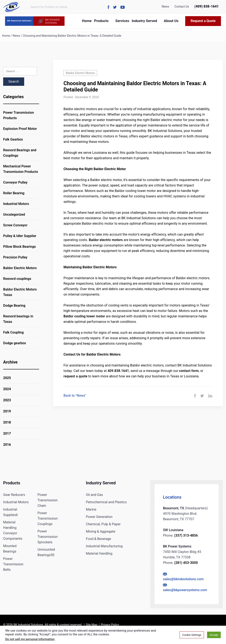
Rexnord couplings (17, 279)
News (165, 7)
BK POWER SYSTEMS (48, 21)
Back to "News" (75, 396)
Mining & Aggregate (101, 531)
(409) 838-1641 (207, 6)
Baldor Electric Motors (20, 268)
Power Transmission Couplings (48, 518)
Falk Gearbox (13, 139)
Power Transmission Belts (13, 564)
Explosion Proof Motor (20, 129)
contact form (189, 371)
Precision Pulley (15, 257)
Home (87, 21)
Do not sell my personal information (30, 639)
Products (101, 21)
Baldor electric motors (106, 240)
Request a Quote (203, 21)
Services (122, 21)
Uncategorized (14, 214)
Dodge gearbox (15, 343)
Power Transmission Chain (48, 500)
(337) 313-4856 (186, 535)
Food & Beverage (99, 539)
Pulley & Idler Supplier (20, 236)
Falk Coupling (13, 332)
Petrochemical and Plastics (106, 502)
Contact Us (182, 7)
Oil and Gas (94, 495)
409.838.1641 (118, 371)
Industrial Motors (16, 204)
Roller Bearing (14, 193)
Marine (91, 509)
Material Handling (99, 553)
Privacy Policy (110, 625)
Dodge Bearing (14, 306)
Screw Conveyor (15, 225)
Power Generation (99, 517)
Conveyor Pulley (15, 182)
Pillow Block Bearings (19, 247)
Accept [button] (214, 635)
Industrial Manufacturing (104, 546)
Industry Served (144, 21)
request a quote (75, 376)
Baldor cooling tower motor (84, 316)
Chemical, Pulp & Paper (103, 524)
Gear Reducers (14, 495)
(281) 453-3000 (186, 563)
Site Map (92, 625)
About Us (171, 21)
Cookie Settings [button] (192, 635)
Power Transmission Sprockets (48, 537)
